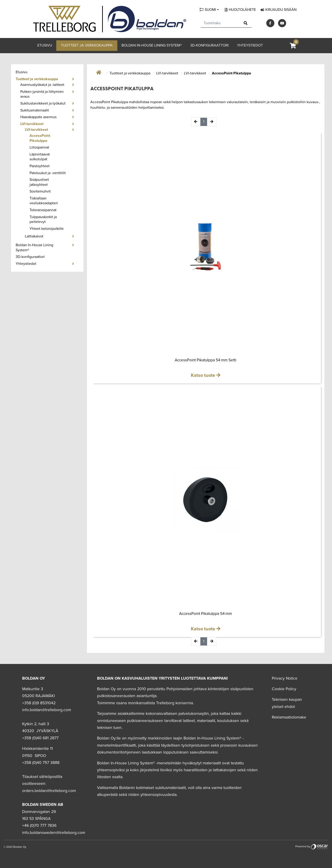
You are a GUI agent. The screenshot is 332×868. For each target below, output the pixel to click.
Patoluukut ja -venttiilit (48, 173)
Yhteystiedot (250, 45)
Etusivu (45, 45)
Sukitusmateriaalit (35, 110)
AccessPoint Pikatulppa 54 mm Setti (206, 360)
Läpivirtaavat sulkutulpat (40, 157)
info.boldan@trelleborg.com (47, 710)
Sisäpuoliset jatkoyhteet (39, 182)
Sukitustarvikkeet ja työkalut (43, 103)
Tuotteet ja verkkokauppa (87, 45)
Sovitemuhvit (40, 191)
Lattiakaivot (34, 236)
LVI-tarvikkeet (32, 124)
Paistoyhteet (40, 166)
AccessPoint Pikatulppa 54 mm (206, 614)
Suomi (210, 10)
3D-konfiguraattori (209, 45)
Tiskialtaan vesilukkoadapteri (44, 201)
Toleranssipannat (43, 210)
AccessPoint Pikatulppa (40, 138)
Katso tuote (204, 375)
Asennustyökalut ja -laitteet (42, 85)
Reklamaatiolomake (289, 717)
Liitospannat (39, 147)
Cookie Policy (284, 689)
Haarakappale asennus (38, 117)
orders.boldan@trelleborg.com (49, 791)
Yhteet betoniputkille (47, 229)
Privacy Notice (285, 678)
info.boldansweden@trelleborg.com (54, 833)
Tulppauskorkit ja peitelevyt (43, 219)
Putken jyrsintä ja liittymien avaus (42, 94)
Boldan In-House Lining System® (152, 45)
